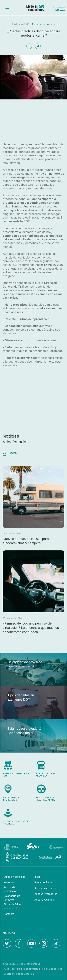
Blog (37, 877)
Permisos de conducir (44, 24)
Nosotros (9, 882)
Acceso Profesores (46, 894)
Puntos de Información (10, 889)
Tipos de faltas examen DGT (12, 906)
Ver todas (10, 453)
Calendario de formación (12, 898)
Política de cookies (52, 969)
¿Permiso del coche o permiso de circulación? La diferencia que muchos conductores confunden (31, 628)
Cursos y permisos (14, 877)
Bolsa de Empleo (44, 882)
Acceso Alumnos (44, 900)
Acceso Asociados (45, 888)
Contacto (9, 914)
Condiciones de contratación (19, 974)
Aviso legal (9, 969)
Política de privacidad (29, 969)
